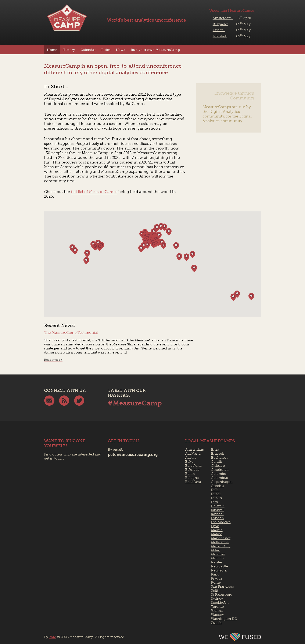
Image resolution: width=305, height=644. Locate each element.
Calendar (88, 50)
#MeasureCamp (135, 403)
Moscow (218, 554)
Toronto (217, 607)
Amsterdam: (223, 18)
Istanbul (218, 510)
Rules (106, 50)
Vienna (217, 611)
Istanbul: (220, 36)
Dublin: (219, 30)
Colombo (219, 474)
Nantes (217, 562)
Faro (214, 502)
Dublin (216, 498)
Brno (215, 449)
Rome (216, 582)
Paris (215, 574)
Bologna (192, 478)
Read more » (53, 360)
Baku (189, 462)
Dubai (216, 494)
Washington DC (224, 619)
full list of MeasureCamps (94, 192)
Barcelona (193, 466)
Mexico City (221, 546)
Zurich (216, 623)
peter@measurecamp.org (133, 455)
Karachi (217, 514)
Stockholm (220, 603)
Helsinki (218, 506)
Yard (53, 637)
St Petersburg (222, 594)
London (217, 518)
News (121, 50)
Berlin (190, 474)
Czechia (218, 486)
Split (214, 590)
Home (52, 50)
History (69, 50)
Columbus (219, 478)
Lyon (215, 526)
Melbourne (220, 542)
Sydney (217, 599)
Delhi (215, 490)
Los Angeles (221, 522)
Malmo (217, 534)
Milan (216, 550)
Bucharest (219, 458)
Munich (217, 558)
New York (219, 570)
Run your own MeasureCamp (155, 50)
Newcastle (219, 566)
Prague (217, 578)
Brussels (218, 453)
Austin (190, 458)
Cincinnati (220, 470)
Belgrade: (220, 24)
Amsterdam (195, 449)
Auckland (193, 453)
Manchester (221, 538)
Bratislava (193, 482)
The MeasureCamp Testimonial (71, 332)
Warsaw (217, 615)
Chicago (218, 466)
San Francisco (223, 586)
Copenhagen (222, 482)
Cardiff (217, 462)
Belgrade (192, 470)
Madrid (217, 530)
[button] (251, 297)
